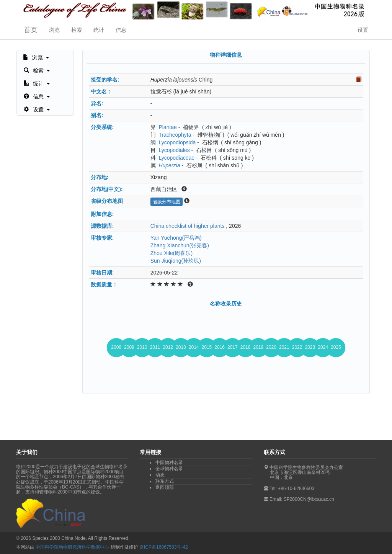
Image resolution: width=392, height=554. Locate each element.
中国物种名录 (169, 462)
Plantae (167, 127)
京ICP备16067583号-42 (164, 547)
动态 (160, 475)
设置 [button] (363, 30)
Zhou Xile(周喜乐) (171, 253)
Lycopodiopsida (177, 142)
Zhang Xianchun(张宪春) (180, 245)
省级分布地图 (167, 202)
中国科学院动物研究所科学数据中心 (72, 547)
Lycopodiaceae (176, 158)
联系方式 (165, 481)
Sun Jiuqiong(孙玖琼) (176, 261)
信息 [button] (121, 30)
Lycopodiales (174, 150)
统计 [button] (99, 30)
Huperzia (169, 165)
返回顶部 (165, 487)
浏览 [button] (54, 30)
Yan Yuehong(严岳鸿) (176, 238)
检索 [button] (77, 30)
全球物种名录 (169, 469)
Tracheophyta (175, 135)
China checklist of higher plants (188, 226)
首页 (31, 30)
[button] (36, 57)
